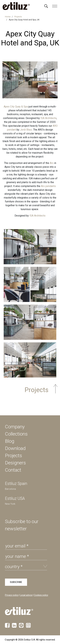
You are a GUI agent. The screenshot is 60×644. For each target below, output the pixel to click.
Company (15, 427)
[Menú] (46, 6)
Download (15, 448)
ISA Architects (48, 118)
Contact (13, 470)
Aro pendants (48, 186)
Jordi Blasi (26, 130)
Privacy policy (12, 595)
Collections (16, 434)
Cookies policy (41, 595)
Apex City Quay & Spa (16, 107)
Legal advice (26, 595)
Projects (14, 455)
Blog (10, 441)
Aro (52, 163)
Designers (15, 463)
